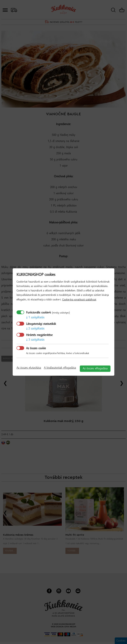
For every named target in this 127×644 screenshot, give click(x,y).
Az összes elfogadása (95, 369)
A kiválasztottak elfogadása (60, 368)
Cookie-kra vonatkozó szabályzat (79, 300)
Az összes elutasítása (29, 368)
